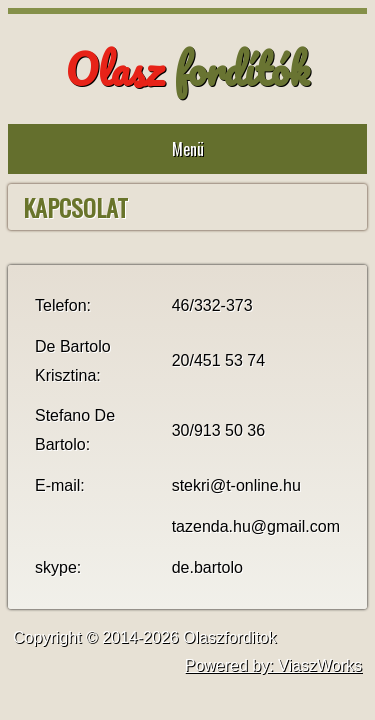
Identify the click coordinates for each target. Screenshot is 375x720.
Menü (188, 149)
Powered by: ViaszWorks (273, 665)
